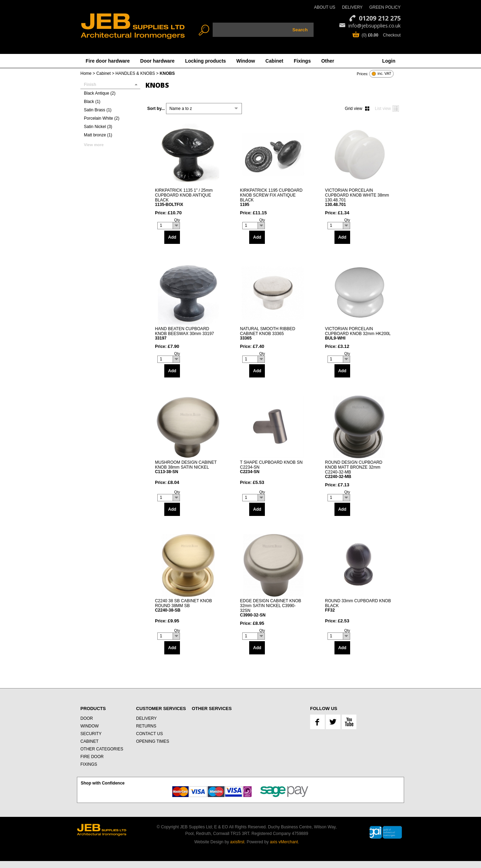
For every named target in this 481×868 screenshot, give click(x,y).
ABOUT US (325, 7)
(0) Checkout (381, 35)
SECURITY (91, 734)
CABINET (89, 741)
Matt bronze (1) (98, 135)
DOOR (87, 718)
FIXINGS (89, 764)
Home (86, 73)
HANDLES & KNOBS (135, 73)
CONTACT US (149, 734)
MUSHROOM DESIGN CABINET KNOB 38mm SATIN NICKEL (188, 467)
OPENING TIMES (153, 741)
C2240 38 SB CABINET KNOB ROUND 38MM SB (188, 606)
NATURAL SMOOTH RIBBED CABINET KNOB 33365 (273, 333)
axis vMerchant (284, 842)
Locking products (206, 61)
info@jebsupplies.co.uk (374, 26)
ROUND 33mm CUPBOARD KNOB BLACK (358, 606)
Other (328, 61)
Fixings (302, 61)
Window (246, 61)
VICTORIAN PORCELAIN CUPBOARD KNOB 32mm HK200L (358, 333)
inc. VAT (384, 74)
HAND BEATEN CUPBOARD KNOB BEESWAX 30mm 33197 (188, 333)
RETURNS (146, 726)
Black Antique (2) (100, 93)
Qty (177, 220)
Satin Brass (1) (98, 110)
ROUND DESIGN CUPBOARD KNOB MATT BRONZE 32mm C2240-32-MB (358, 469)
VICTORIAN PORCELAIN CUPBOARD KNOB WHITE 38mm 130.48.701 (358, 197)
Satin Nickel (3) (98, 127)
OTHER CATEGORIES (102, 749)
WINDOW (90, 726)
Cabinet (274, 61)
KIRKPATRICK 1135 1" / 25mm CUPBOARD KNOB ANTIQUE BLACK (188, 197)
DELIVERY (352, 7)
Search (300, 30)
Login (389, 61)
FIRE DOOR (92, 757)
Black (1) (92, 102)
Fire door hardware (108, 61)
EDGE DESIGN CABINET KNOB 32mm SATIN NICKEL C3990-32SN (273, 608)
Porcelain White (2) (102, 118)
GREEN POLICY (385, 7)
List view (383, 109)
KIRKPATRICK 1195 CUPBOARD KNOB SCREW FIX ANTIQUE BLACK (273, 197)
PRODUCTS (93, 708)
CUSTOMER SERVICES (161, 708)
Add (172, 237)
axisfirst (237, 842)
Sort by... (156, 109)
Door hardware (157, 61)
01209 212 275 (380, 18)
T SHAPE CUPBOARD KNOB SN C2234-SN (273, 467)
